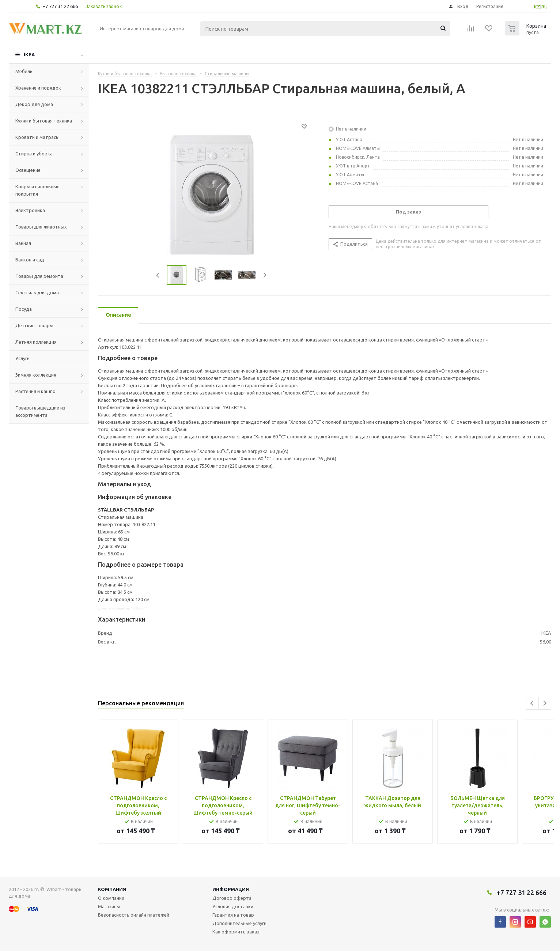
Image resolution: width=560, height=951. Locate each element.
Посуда (24, 309)
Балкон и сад (30, 260)
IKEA (29, 54)
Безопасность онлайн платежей (134, 915)
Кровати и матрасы (37, 137)
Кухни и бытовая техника (44, 121)
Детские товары (34, 325)
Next (265, 275)
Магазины (109, 906)
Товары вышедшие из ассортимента (40, 411)
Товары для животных (41, 227)
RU (544, 7)
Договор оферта (232, 898)
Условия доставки (233, 906)
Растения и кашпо (35, 391)
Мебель (24, 71)
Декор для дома (34, 104)
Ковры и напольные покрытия (37, 190)
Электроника (30, 210)
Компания (112, 889)
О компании (111, 898)
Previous (158, 275)
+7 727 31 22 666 (60, 6)
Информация (231, 889)
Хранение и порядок (38, 88)
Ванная (23, 243)
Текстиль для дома (37, 293)
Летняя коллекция (36, 342)
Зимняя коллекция (36, 375)
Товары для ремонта (39, 276)
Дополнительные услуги (239, 923)
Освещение (28, 170)
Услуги (22, 358)
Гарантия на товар (233, 915)
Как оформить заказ (236, 932)
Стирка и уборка (34, 154)
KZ (537, 7)
